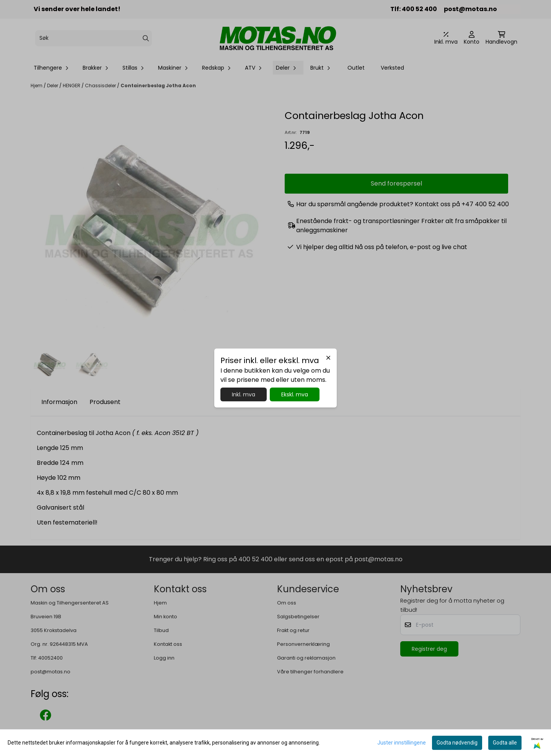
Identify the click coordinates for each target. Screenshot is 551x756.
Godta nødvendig (457, 743)
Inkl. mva (244, 394)
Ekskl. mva (295, 394)
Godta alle (505, 743)
